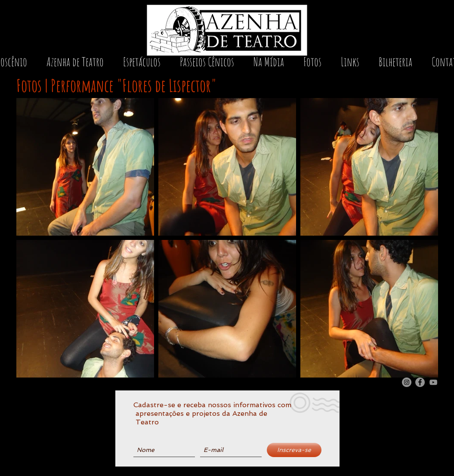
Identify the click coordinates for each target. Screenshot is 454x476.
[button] (142, 65)
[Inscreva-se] (294, 450)
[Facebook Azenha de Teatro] (420, 382)
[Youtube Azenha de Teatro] (433, 382)
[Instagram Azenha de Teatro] (407, 382)
